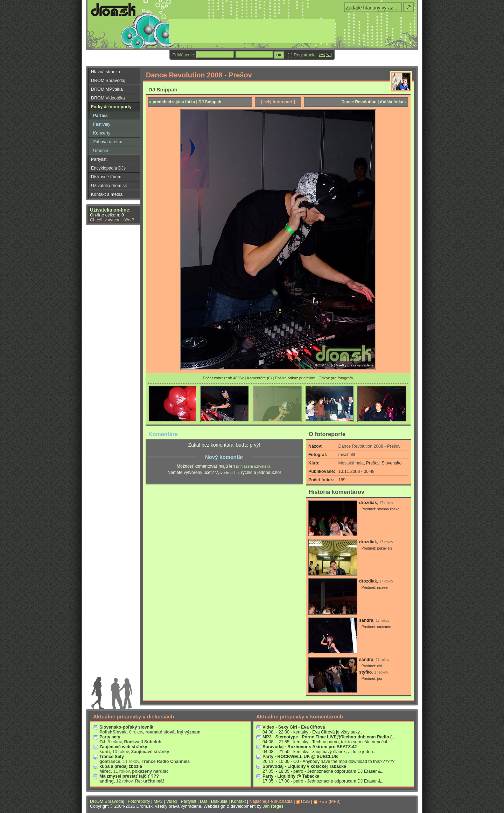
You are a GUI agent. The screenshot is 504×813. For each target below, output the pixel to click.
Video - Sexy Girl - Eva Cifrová (294, 727)
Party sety (110, 737)
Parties (100, 116)
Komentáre (163, 434)
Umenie (101, 151)
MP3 (158, 801)
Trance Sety (112, 757)
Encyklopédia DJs (108, 168)
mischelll (347, 455)
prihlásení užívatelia (253, 466)
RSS (306, 801)
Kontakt (238, 801)
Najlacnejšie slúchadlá (271, 801)
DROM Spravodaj (108, 81)
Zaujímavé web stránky (123, 747)
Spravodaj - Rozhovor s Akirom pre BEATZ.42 (310, 747)
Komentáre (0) (259, 378)
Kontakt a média (107, 194)
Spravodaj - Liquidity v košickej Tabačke (304, 766)
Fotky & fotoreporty (111, 107)
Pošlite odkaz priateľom (295, 378)
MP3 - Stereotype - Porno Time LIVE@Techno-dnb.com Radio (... (329, 737)
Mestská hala (351, 463)
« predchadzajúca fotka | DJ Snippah (185, 102)
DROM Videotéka (108, 98)
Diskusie (219, 801)
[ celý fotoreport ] (278, 102)
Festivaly (102, 124)
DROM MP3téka (107, 89)
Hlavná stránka (106, 72)
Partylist (99, 159)
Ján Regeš (273, 806)
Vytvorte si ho (227, 473)
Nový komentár (224, 457)
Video (172, 801)
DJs (204, 801)
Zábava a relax (107, 142)
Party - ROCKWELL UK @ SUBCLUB (300, 757)
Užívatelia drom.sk (109, 186)
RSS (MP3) (330, 801)
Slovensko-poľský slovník (126, 727)
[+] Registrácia (302, 55)
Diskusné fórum (106, 177)
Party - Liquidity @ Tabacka (291, 776)
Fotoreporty (139, 801)
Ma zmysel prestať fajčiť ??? (129, 776)
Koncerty (102, 133)
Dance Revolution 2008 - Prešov (370, 446)
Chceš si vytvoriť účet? (112, 220)
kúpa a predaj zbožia (121, 766)
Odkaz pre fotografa (336, 378)
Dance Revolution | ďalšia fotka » (374, 102)
